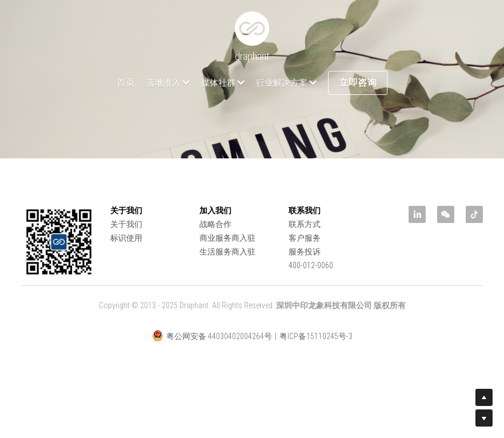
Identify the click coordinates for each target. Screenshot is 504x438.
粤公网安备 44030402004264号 (212, 336)
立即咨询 (358, 83)
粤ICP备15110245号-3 (316, 336)
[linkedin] (417, 214)
